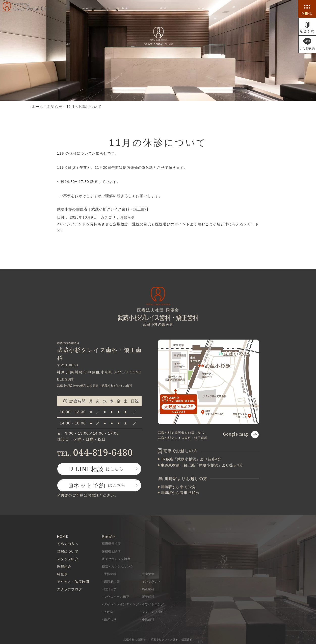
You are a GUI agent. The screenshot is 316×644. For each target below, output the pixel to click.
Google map (236, 433)
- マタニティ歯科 (152, 612)
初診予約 (307, 31)
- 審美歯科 (147, 597)
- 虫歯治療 (147, 574)
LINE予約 (307, 49)
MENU (307, 14)
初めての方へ (68, 543)
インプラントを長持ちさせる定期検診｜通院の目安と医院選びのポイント (123, 224)
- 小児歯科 (147, 619)
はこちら (99, 468)
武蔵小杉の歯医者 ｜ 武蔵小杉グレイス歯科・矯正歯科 (158, 639)
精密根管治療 (111, 543)
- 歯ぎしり (109, 619)
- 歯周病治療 (111, 581)
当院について (68, 551)
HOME (62, 536)
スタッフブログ (70, 589)
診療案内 (109, 536)
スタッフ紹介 (68, 558)
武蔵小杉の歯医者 (72, 209)
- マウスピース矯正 (115, 597)
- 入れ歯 (108, 612)
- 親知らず (109, 589)
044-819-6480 (95, 452)
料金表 (62, 573)
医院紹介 (64, 566)
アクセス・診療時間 (73, 581)
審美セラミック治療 (116, 559)
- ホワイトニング (152, 604)
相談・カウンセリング (118, 566)
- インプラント (150, 581)
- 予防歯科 (109, 574)
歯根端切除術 (111, 551)
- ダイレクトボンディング (120, 604)
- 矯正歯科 (147, 589)
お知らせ (127, 217)
